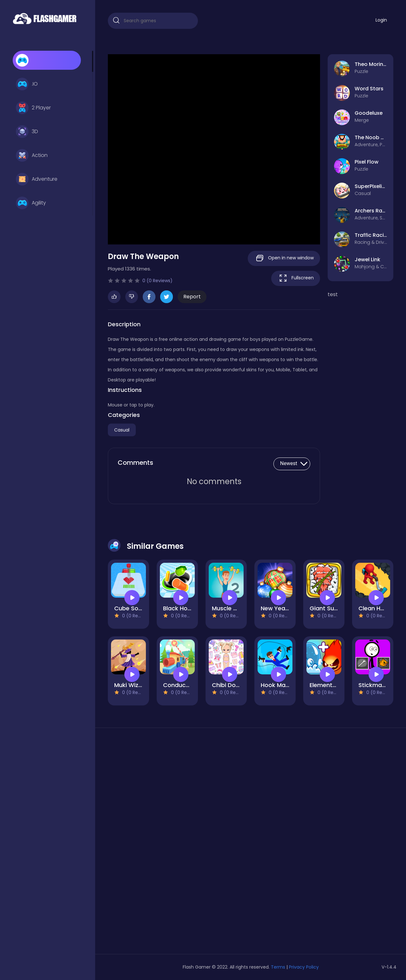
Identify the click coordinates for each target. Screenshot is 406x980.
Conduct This (182, 685)
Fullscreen (296, 278)
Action (32, 155)
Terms (278, 967)
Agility (31, 203)
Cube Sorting (133, 608)
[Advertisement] (153, 843)
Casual (122, 430)
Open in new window (284, 258)
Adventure (37, 179)
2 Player (33, 108)
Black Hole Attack (188, 608)
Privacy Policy (304, 967)
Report (192, 297)
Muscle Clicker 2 (235, 608)
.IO (27, 84)
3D (27, 132)
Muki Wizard (131, 685)
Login (381, 20)
